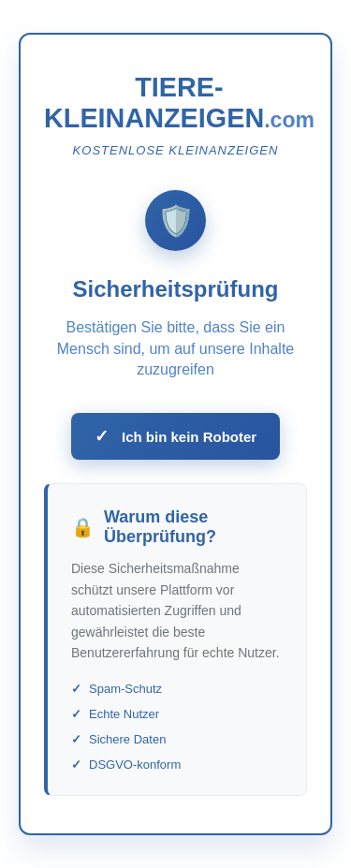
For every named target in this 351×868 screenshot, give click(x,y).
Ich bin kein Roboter (175, 436)
